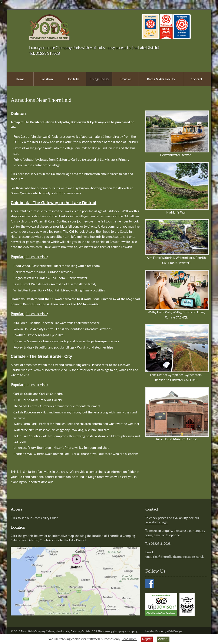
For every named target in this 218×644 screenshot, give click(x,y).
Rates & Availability (161, 79)
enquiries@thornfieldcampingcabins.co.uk (175, 557)
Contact (197, 79)
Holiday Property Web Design (164, 631)
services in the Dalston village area (54, 174)
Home (20, 79)
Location (47, 79)
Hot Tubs (73, 79)
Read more (129, 639)
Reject (147, 639)
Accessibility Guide (45, 518)
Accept (163, 639)
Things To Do (99, 79)
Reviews (126, 79)
